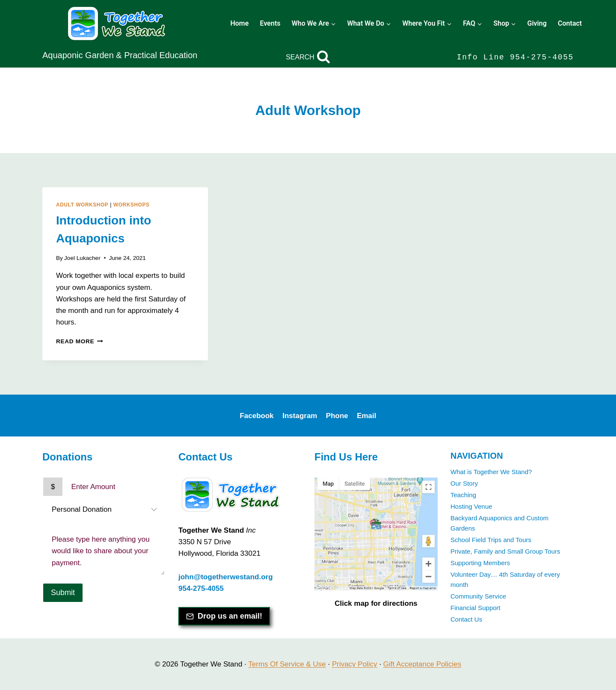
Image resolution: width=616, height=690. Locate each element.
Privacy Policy (355, 664)
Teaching (463, 495)
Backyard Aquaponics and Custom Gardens (499, 523)
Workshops (132, 205)
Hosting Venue (471, 506)
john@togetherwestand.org (226, 577)
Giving (537, 23)
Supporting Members (480, 563)
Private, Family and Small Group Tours (505, 551)
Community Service (478, 596)
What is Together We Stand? (491, 472)
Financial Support (475, 608)
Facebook (256, 416)
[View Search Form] (308, 57)
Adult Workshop (82, 205)
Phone (337, 416)
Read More (80, 341)
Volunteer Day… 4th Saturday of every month (505, 579)
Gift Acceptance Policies (422, 664)
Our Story (464, 483)
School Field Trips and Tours (491, 540)
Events (270, 23)
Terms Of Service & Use (287, 664)
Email (366, 416)
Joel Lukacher (82, 258)
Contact (570, 23)
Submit (63, 593)
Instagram (300, 416)
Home (239, 23)
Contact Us (466, 619)
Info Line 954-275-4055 (515, 57)
